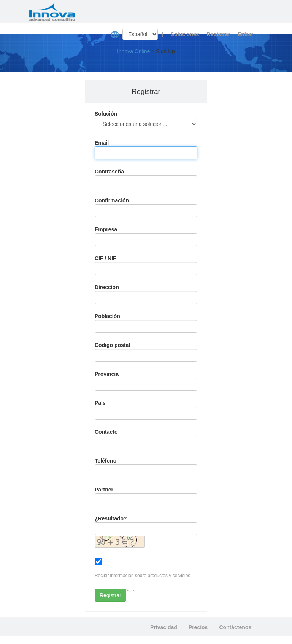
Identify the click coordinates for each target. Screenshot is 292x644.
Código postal (112, 345)
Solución (106, 114)
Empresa (106, 229)
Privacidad (164, 627)
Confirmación (112, 200)
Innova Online (133, 51)
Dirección (107, 287)
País (100, 403)
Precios (198, 627)
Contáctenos (235, 627)
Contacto (106, 432)
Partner (104, 490)
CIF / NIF (106, 258)
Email (102, 143)
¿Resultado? (111, 518)
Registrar (218, 34)
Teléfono (106, 461)
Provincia (107, 374)
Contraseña (109, 172)
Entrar (245, 34)
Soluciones (185, 34)
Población (107, 316)
